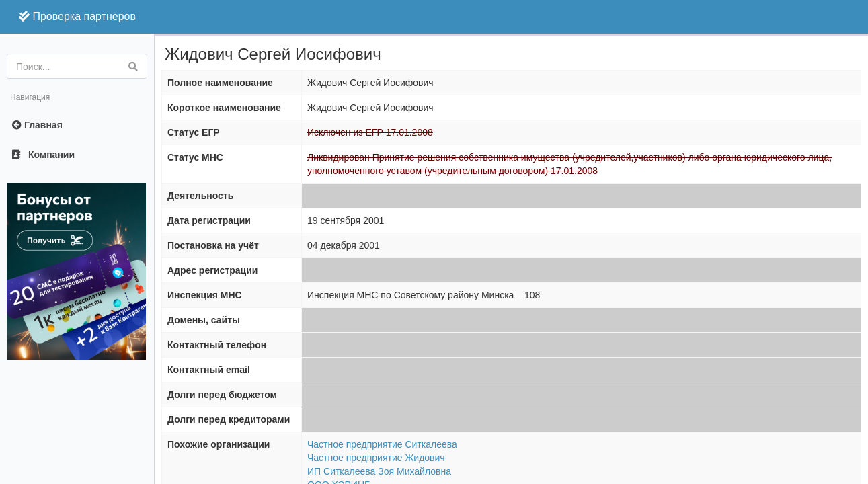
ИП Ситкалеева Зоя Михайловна (379, 471)
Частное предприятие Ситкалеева (382, 444)
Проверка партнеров (77, 16)
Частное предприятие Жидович (376, 458)
